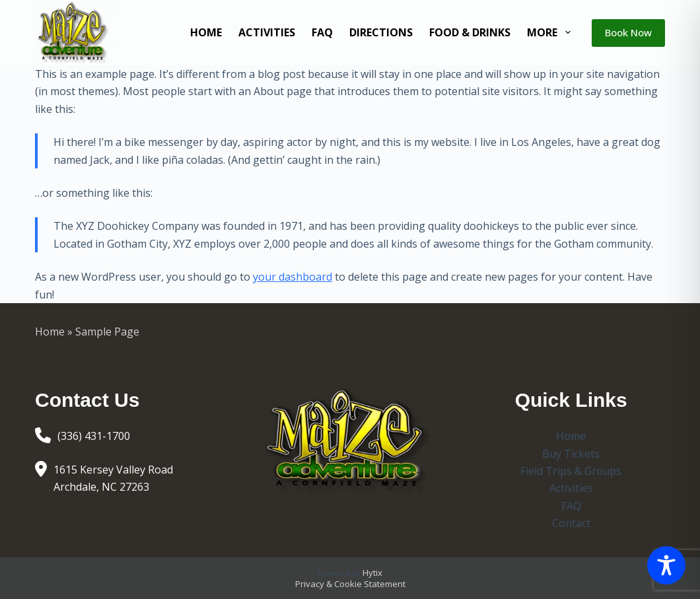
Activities (267, 32)
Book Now (628, 32)
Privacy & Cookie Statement (350, 584)
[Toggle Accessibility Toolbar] (666, 565)
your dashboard (293, 277)
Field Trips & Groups (571, 471)
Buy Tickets (571, 454)
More (551, 32)
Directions (381, 32)
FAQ (322, 32)
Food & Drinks (470, 32)
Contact (571, 523)
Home (206, 32)
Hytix (372, 573)
